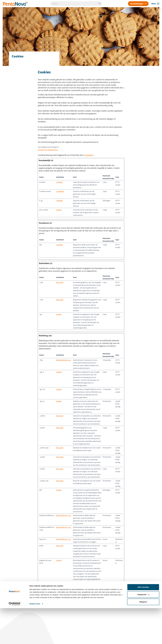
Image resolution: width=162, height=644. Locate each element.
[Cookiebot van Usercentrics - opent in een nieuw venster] (15, 640)
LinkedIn (59, 182)
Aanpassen (143, 630)
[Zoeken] (100, 4)
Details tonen (35, 640)
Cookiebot (89, 155)
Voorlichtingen (138, 4)
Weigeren (143, 638)
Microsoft (60, 282)
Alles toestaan (143, 623)
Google (59, 210)
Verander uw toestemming (48, 150)
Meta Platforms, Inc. (64, 360)
